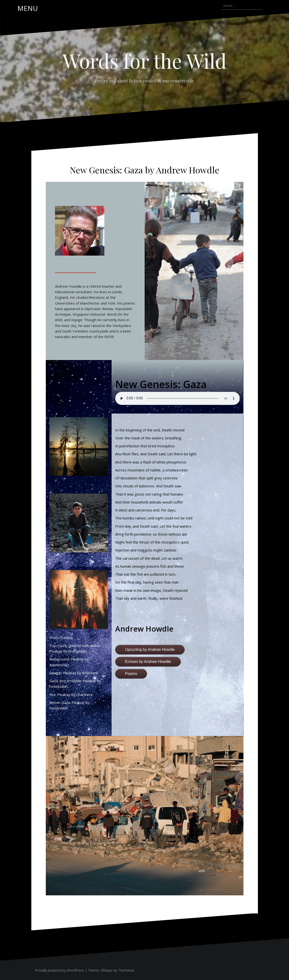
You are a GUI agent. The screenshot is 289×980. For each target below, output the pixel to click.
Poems (131, 674)
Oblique (107, 970)
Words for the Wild (144, 61)
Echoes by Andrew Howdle (148, 662)
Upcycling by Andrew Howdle (150, 650)
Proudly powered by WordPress (60, 970)
